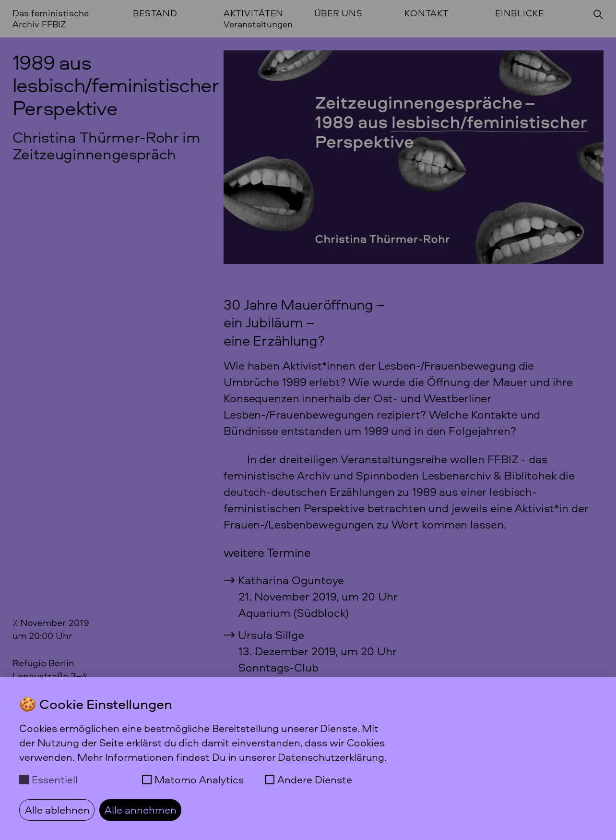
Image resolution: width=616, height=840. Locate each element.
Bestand (155, 13)
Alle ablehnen (57, 810)
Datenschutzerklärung (331, 757)
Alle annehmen (141, 810)
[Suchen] (598, 14)
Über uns (338, 13)
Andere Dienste (315, 780)
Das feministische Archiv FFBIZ (51, 18)
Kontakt (426, 13)
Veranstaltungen (258, 24)
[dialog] (308, 759)
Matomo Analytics (199, 780)
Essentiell (55, 780)
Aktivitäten (254, 13)
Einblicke (520, 13)
